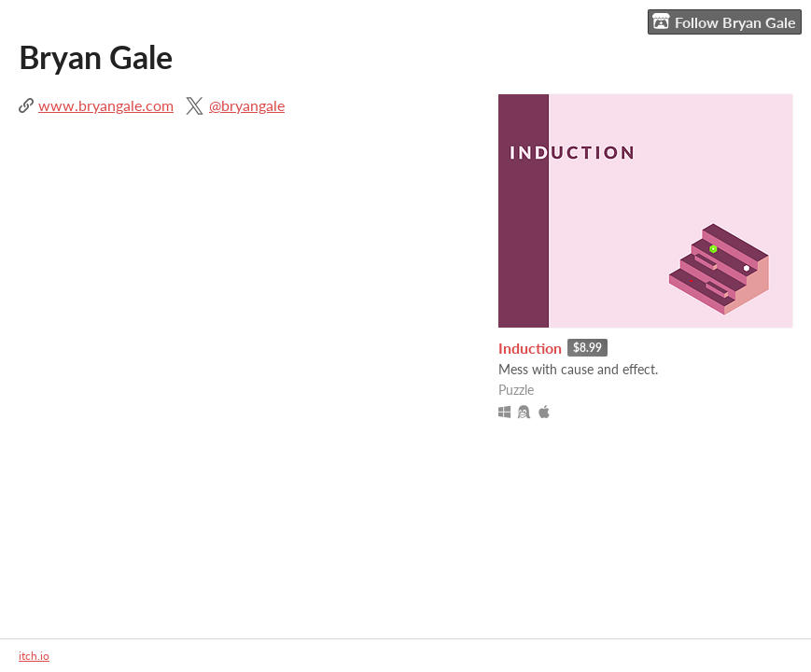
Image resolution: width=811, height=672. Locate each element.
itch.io (34, 656)
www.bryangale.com (106, 105)
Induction (530, 348)
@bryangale (247, 105)
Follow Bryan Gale (724, 21)
